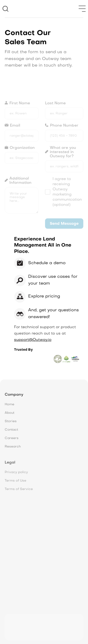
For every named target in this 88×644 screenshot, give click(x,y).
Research (13, 449)
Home (10, 407)
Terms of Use (15, 483)
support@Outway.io (33, 340)
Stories (11, 424)
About (10, 416)
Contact (11, 432)
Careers (12, 441)
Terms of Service (19, 491)
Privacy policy (16, 474)
